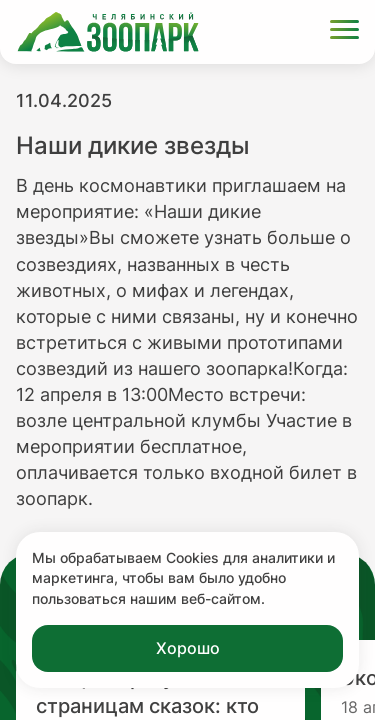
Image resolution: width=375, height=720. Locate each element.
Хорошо (188, 648)
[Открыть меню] (344, 32)
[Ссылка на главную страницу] (108, 32)
